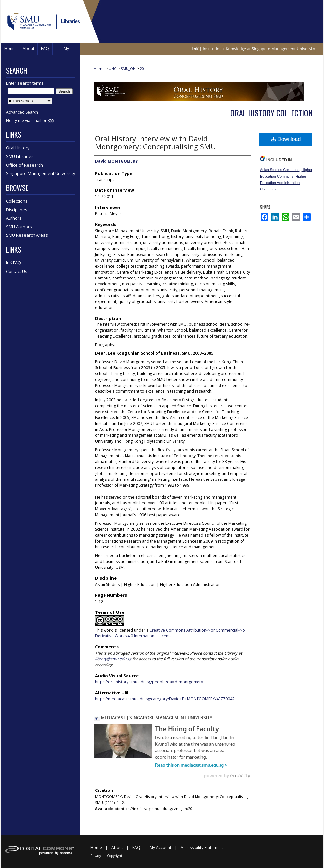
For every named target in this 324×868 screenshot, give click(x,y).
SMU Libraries (20, 156)
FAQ (136, 847)
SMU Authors (19, 227)
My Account (161, 847)
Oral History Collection (271, 113)
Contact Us (17, 271)
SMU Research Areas (27, 235)
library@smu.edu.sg (113, 659)
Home (99, 68)
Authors (14, 218)
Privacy (96, 856)
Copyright (115, 856)
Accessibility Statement (202, 847)
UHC (113, 68)
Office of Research (24, 165)
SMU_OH (128, 68)
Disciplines (17, 210)
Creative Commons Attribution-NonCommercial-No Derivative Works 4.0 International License (170, 633)
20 (142, 68)
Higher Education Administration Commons (283, 183)
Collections (17, 201)
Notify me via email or (30, 120)
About (117, 847)
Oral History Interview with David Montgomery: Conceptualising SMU (155, 142)
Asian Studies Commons (280, 170)
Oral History (18, 148)
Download (286, 139)
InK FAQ (13, 263)
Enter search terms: (25, 83)
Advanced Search (22, 112)
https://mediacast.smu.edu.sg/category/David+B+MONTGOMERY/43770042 (165, 699)
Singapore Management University (41, 173)
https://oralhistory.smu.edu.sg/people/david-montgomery (149, 682)
